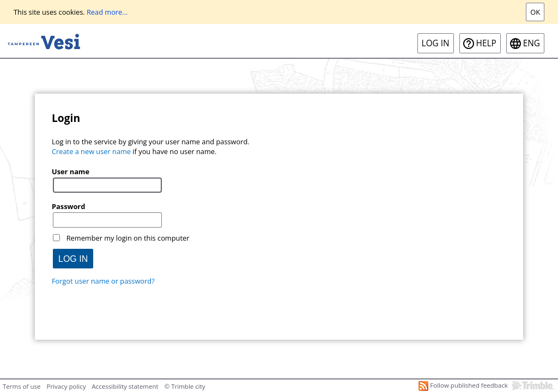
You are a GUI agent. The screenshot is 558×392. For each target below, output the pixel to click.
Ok (535, 12)
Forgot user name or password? (103, 281)
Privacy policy (66, 386)
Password (68, 206)
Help (486, 43)
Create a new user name (91, 151)
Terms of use (22, 386)
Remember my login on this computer (128, 238)
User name (71, 171)
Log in (436, 43)
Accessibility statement (125, 386)
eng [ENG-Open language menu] (532, 43)
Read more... (107, 12)
